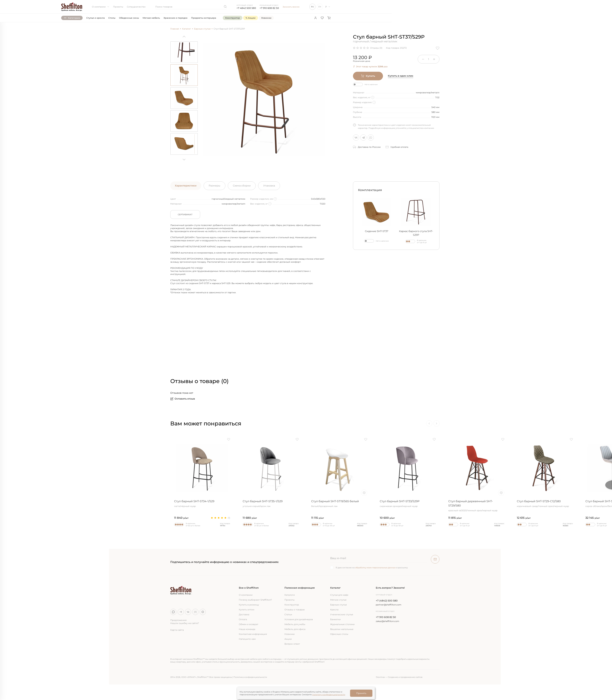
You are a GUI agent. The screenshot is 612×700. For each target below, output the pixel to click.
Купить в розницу (249, 605)
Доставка (244, 614)
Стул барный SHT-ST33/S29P (408, 504)
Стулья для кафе (339, 595)
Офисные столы (339, 634)
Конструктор (292, 605)
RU (313, 7)
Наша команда (247, 629)
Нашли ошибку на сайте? (185, 623)
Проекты (118, 7)
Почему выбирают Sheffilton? (255, 600)
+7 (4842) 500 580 (387, 601)
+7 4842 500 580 (246, 8)
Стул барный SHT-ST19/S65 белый (339, 504)
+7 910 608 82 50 (269, 8)
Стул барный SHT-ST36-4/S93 (134, 504)
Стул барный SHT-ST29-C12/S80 (545, 504)
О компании (101, 7)
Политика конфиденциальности (250, 677)
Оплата (243, 619)
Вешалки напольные (342, 629)
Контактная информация (253, 634)
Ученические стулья (342, 614)
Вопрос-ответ (292, 644)
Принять (361, 693)
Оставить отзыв (183, 399)
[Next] (184, 158)
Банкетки (335, 619)
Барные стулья (338, 605)
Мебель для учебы (295, 624)
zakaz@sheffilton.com (387, 621)
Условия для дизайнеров (299, 619)
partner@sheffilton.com (389, 605)
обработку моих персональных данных (375, 568)
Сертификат (185, 214)
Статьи (288, 614)
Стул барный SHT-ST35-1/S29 (271, 504)
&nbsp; (219, 328)
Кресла (334, 610)
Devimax (380, 677)
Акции (288, 639)
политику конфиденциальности (329, 694)
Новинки (290, 634)
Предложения (178, 620)
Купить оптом (247, 610)
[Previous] (184, 38)
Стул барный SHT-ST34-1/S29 (202, 504)
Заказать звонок (291, 7)
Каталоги (290, 595)
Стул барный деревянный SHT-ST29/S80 (476, 506)
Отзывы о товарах (295, 610)
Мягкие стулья (338, 600)
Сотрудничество (136, 7)
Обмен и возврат (249, 624)
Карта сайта (177, 630)
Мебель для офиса (295, 629)
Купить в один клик (401, 76)
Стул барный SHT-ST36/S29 (65, 504)
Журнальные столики (342, 624)
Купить (368, 76)
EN (320, 7)
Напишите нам (247, 639)
